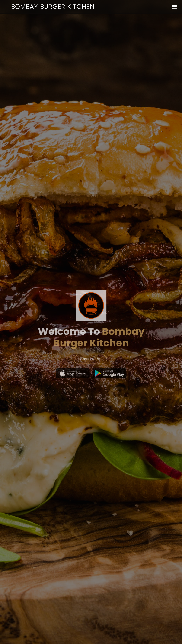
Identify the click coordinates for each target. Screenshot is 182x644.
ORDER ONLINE (90, 355)
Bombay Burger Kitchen (53, 7)
